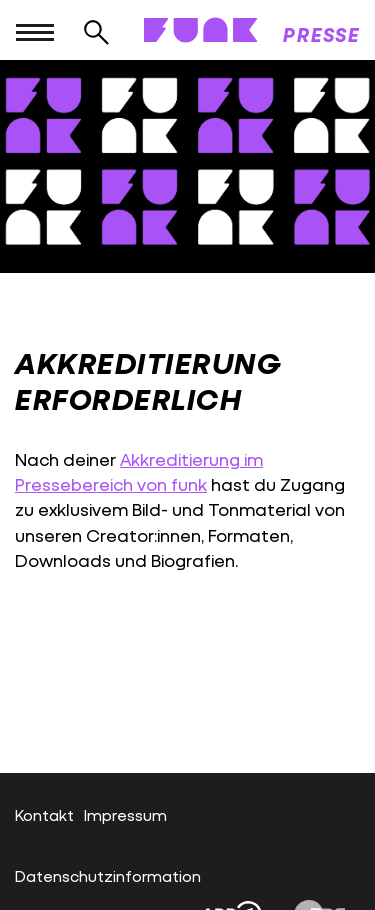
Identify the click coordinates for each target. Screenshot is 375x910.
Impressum (125, 814)
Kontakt (44, 814)
